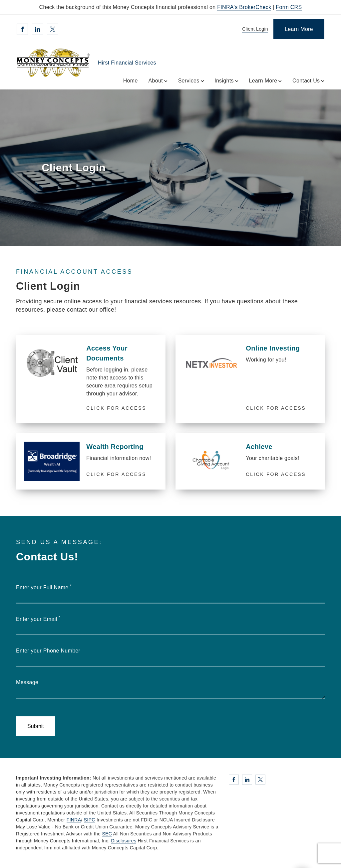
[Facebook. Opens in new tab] (22, 29)
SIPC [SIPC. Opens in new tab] (90, 820)
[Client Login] (254, 29)
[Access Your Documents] (91, 379)
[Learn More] (299, 29)
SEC (107, 834)
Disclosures (124, 841)
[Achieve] (250, 461)
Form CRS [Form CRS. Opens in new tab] (289, 7)
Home (131, 81)
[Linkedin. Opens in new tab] (38, 29)
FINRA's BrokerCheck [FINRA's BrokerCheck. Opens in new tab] (244, 7)
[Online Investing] (250, 379)
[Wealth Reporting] (91, 461)
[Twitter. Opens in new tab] (53, 29)
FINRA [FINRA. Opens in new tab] (74, 820)
